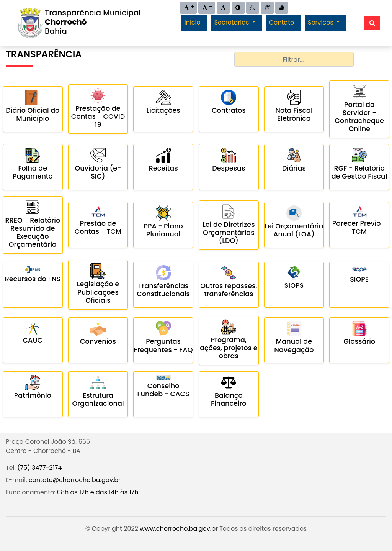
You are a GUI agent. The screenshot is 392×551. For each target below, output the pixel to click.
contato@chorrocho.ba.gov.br (75, 480)
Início (193, 22)
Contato (282, 22)
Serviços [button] (321, 22)
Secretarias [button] (233, 22)
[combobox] (294, 59)
